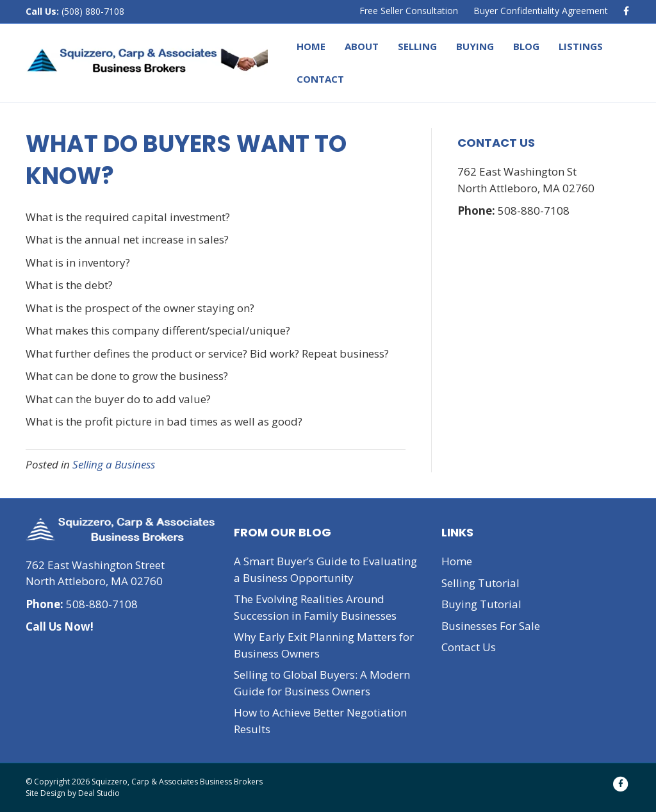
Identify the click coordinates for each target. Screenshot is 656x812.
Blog (526, 46)
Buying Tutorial (481, 604)
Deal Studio (99, 793)
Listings (581, 46)
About (362, 46)
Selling (417, 46)
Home (311, 46)
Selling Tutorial (480, 583)
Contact (320, 79)
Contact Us (469, 647)
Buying (475, 46)
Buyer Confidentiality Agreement (541, 11)
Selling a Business (114, 464)
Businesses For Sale (491, 626)
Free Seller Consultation (409, 11)
